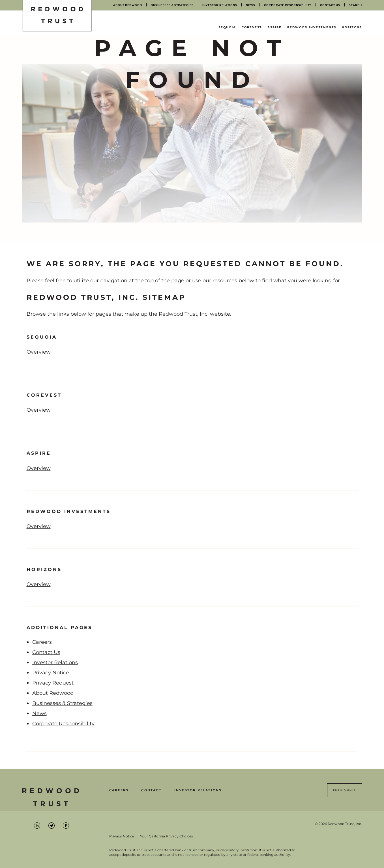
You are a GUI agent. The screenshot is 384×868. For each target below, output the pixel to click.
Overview (38, 351)
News (39, 713)
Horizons (352, 27)
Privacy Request (53, 683)
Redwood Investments (312, 27)
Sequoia (227, 27)
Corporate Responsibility (63, 724)
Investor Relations (55, 662)
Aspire (274, 27)
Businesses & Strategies (62, 703)
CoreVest (252, 27)
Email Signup (344, 790)
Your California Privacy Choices (167, 836)
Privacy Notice (51, 673)
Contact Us (46, 652)
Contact (151, 790)
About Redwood (53, 693)
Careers (42, 642)
